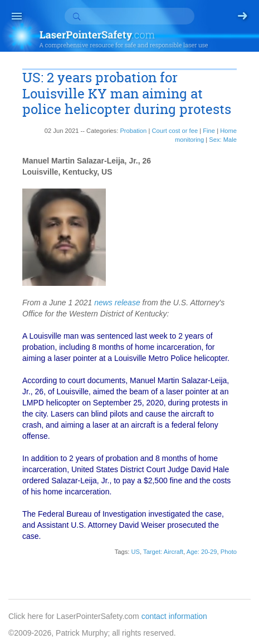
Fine (209, 131)
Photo (229, 552)
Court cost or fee (175, 131)
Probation (133, 131)
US (135, 552)
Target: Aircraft (163, 552)
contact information (174, 616)
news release (117, 303)
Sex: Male (223, 140)
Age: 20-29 (202, 552)
